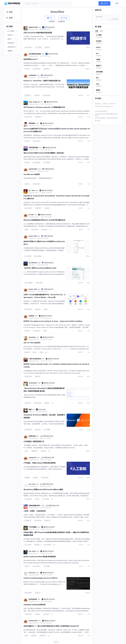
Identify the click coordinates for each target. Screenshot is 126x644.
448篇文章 (99, 62)
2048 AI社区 (41, 410)
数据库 (98, 90)
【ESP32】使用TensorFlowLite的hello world (40, 268)
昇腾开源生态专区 (47, 436)
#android (46, 614)
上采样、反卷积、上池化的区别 (35, 511)
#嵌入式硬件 (29, 283)
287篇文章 (99, 92)
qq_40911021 (33, 263)
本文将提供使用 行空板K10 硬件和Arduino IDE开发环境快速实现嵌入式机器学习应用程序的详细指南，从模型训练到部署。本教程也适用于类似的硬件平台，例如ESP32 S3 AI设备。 (44, 250)
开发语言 (99, 41)
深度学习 (99, 66)
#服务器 (27, 478)
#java (35, 352)
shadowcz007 (33, 621)
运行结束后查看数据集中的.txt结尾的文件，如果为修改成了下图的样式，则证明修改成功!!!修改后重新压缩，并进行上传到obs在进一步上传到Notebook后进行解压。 (44, 469)
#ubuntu (27, 69)
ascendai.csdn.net (34, 438)
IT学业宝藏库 (33, 527)
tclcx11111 (32, 573)
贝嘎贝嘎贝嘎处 (33, 148)
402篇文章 (99, 68)
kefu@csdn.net (109, 106)
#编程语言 (34, 451)
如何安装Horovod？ (31, 59)
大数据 (98, 59)
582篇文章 (99, 56)
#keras (37, 499)
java (97, 53)
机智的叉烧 (32, 436)
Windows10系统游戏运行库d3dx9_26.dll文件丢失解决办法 (44, 220)
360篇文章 (99, 80)
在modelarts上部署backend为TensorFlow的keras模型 (43, 489)
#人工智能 (38, 47)
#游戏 (26, 230)
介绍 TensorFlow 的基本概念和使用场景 (38, 33)
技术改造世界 (33, 599)
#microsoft (35, 230)
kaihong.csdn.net (33, 30)
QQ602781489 (33, 27)
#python (47, 47)
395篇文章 (99, 74)
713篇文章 (99, 43)
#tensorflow (28, 47)
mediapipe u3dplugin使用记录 (35, 605)
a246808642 (32, 75)
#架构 (45, 309)
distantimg (32, 337)
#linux (45, 331)
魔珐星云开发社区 (51, 102)
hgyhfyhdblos (33, 169)
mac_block (32, 551)
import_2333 (33, 236)
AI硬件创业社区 (47, 75)
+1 (52, 403)
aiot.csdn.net (32, 78)
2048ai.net (32, 412)
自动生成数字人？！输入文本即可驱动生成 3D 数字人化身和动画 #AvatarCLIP (51, 626)
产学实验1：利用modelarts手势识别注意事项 (40, 463)
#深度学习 (47, 69)
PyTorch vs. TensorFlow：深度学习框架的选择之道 (42, 81)
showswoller (33, 383)
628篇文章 (99, 50)
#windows (44, 230)
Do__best (32, 190)
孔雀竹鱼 (31, 316)
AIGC (98, 84)
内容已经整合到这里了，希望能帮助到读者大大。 (39, 178)
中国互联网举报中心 (113, 118)
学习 (97, 78)
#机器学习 (38, 545)
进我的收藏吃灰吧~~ (35, 506)
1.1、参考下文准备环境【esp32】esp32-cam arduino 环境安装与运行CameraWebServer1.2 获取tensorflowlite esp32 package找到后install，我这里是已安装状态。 (44, 274)
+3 (50, 230)
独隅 (30, 410)
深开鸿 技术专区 (48, 27)
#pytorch (37, 95)
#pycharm (28, 403)
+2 (46, 352)
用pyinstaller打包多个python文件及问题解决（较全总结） (44, 153)
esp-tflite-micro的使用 (32, 174)
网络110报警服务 (100, 118)
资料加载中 (32, 123)
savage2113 (33, 458)
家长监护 (98, 121)
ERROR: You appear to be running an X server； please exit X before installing (53, 321)
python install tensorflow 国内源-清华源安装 (40, 557)
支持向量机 (99, 72)
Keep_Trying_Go (34, 102)
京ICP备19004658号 (101, 111)
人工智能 (99, 35)
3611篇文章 (99, 37)
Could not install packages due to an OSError (41, 578)
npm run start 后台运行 (32, 343)
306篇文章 (99, 86)
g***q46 (31, 215)
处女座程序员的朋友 (35, 54)
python (98, 47)
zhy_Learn (32, 484)
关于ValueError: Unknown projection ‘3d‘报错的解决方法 (44, 107)
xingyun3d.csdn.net (34, 104)
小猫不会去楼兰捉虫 (35, 359)
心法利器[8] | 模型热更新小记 (34, 441)
